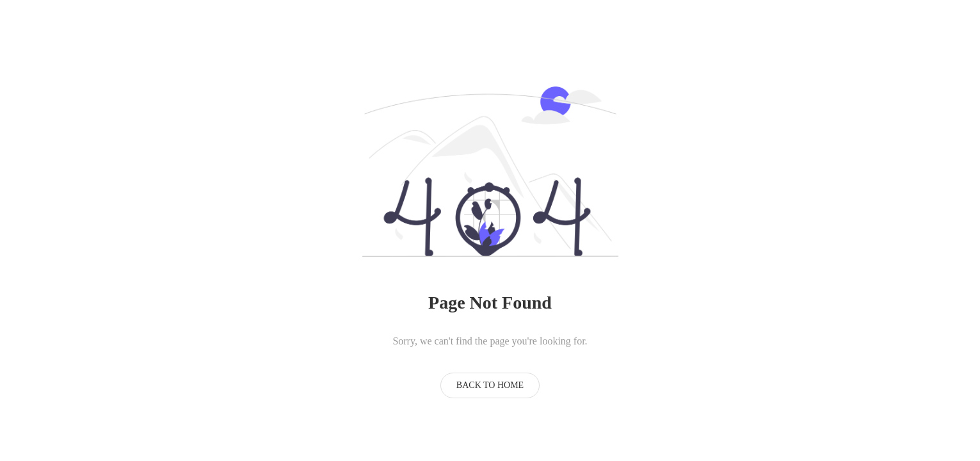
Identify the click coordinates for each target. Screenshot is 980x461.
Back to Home (490, 385)
